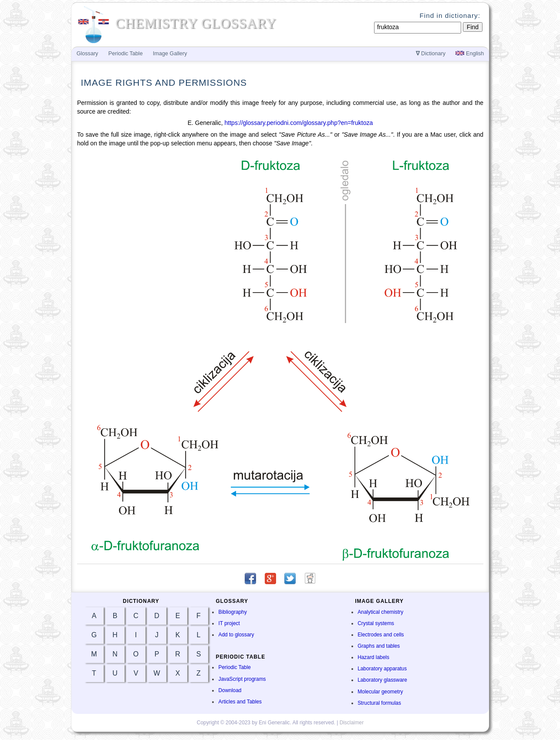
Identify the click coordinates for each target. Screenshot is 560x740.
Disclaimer (352, 723)
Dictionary (431, 54)
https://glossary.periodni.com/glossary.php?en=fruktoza (299, 123)
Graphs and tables (379, 646)
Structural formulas (379, 703)
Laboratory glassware (382, 680)
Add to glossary (236, 635)
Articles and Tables (240, 702)
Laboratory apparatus (382, 669)
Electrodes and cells (381, 635)
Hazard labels (373, 657)
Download (230, 690)
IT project (229, 623)
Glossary (88, 54)
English (470, 54)
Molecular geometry (380, 692)
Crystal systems (376, 623)
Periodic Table (234, 667)
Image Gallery (170, 54)
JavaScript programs (242, 679)
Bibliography (232, 612)
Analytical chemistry (380, 612)
